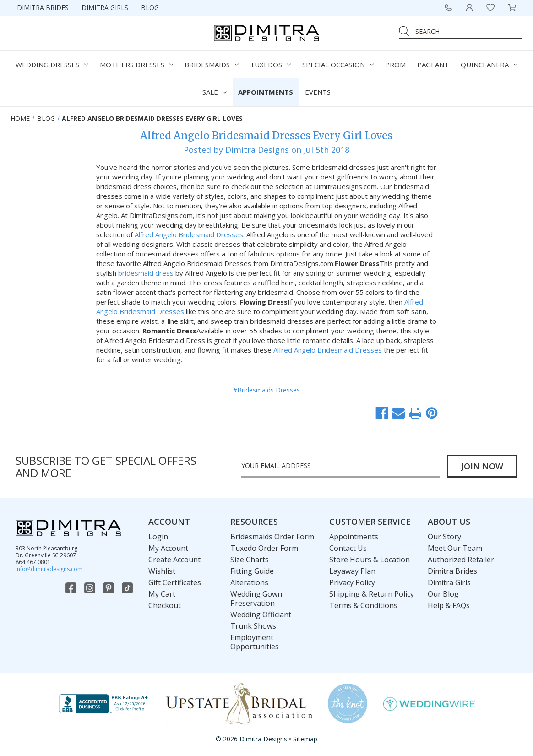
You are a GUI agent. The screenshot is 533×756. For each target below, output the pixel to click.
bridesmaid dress (145, 273)
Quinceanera (489, 65)
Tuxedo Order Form (264, 548)
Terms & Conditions (363, 605)
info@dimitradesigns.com (49, 569)
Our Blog (443, 594)
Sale (215, 92)
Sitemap (305, 739)
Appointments (266, 92)
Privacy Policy (352, 582)
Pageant (433, 65)
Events (318, 92)
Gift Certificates (175, 582)
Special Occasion (338, 65)
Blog (150, 8)
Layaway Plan (352, 571)
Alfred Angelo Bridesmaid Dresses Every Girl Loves (266, 136)
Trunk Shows (253, 626)
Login (158, 537)
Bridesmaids (212, 65)
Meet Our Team (455, 548)
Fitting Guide (252, 571)
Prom (395, 65)
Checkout (165, 605)
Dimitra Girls (105, 8)
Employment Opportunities (255, 642)
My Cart (162, 594)
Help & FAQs (449, 605)
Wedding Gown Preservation (256, 598)
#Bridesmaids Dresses (266, 390)
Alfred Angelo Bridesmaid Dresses (189, 234)
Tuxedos (270, 65)
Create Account (174, 560)
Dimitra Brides (43, 8)
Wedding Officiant (261, 615)
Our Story (444, 537)
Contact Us (348, 548)
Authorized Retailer (461, 560)
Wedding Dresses (52, 65)
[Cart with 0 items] (512, 7)
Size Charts (250, 560)
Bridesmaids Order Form (272, 537)
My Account (168, 548)
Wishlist (162, 571)
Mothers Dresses (136, 65)
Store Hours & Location (370, 560)
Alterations (249, 582)
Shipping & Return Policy (372, 594)
